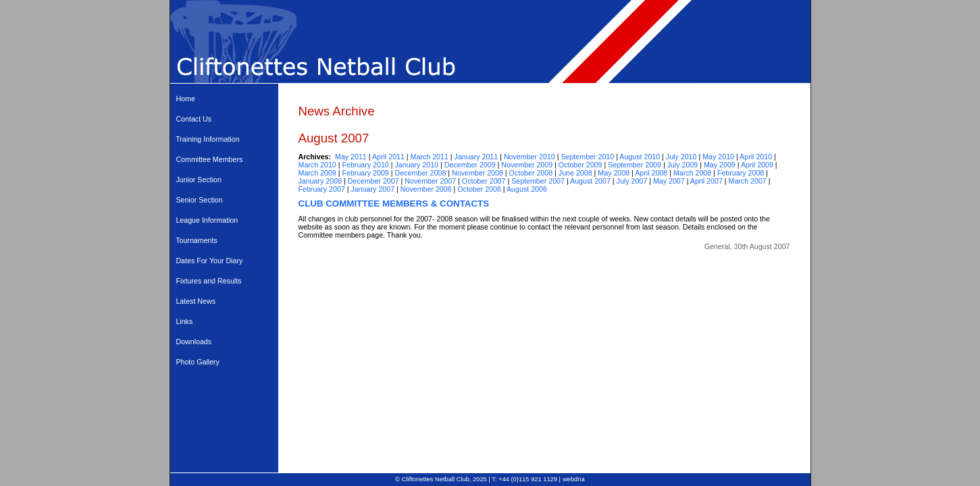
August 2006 (527, 189)
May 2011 (351, 157)
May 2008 (614, 173)
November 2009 (527, 165)
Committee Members (207, 159)
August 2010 (640, 157)
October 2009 (581, 165)
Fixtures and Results (206, 281)
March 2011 (430, 157)
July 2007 (632, 181)
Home (183, 99)
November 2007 (430, 181)
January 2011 (476, 157)
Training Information (205, 139)
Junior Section (196, 180)
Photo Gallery (195, 362)
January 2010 (417, 165)
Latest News (193, 301)
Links (182, 321)
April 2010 (756, 157)
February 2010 (365, 165)
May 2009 (720, 165)
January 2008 (320, 181)
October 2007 (484, 181)
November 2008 (478, 173)
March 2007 (748, 181)
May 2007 (669, 181)
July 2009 (683, 165)
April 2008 (651, 173)
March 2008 (692, 173)
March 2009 (317, 173)
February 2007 (322, 189)
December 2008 (421, 173)
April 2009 (757, 165)
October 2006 (479, 189)
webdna (574, 479)
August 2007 (590, 181)
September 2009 (635, 165)
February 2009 (365, 173)
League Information (204, 220)
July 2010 (681, 157)
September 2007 (538, 181)
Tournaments (194, 240)
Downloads (191, 342)
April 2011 (388, 157)
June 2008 (575, 173)
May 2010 (718, 157)
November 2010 (530, 157)
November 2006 (426, 189)
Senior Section (197, 200)
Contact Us (191, 119)
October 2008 (531, 173)
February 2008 (741, 173)
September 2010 (587, 157)
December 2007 (373, 181)
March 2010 (317, 165)
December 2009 (470, 165)
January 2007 (373, 189)
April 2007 (706, 181)
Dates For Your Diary (207, 261)
